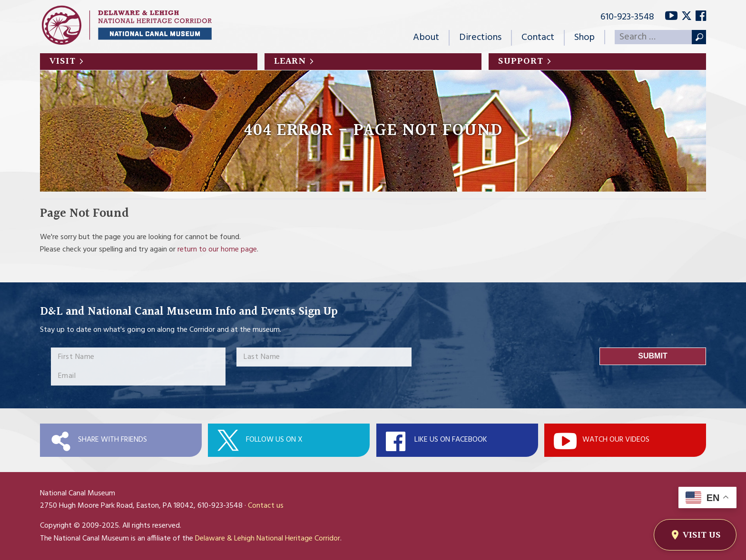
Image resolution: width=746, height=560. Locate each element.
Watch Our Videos (616, 440)
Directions (480, 38)
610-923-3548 (627, 17)
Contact (538, 38)
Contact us (266, 506)
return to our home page (217, 250)
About (426, 38)
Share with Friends (113, 440)
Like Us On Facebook (451, 440)
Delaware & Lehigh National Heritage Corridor (268, 539)
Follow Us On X (274, 440)
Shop (584, 38)
